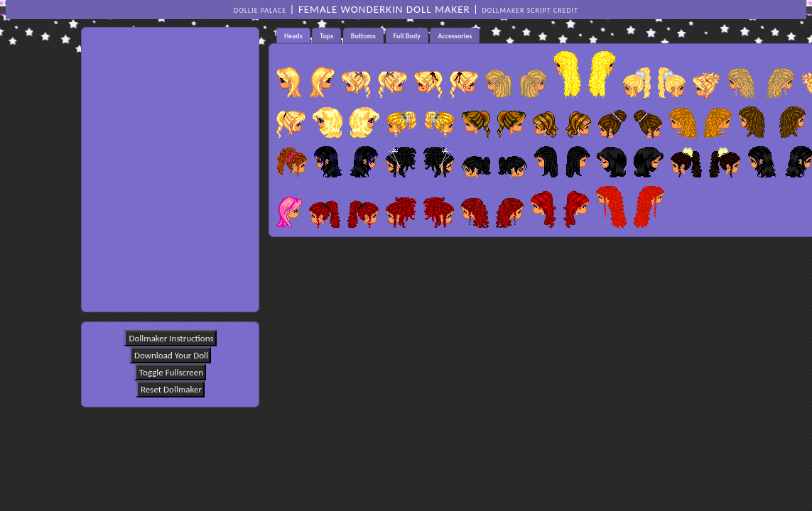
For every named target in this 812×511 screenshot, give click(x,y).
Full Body (407, 36)
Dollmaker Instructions (171, 338)
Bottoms (363, 36)
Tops (326, 36)
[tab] (293, 35)
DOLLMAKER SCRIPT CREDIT (530, 10)
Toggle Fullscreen (171, 372)
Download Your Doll (171, 355)
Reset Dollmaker (171, 389)
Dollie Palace (260, 10)
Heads (293, 36)
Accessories (455, 36)
